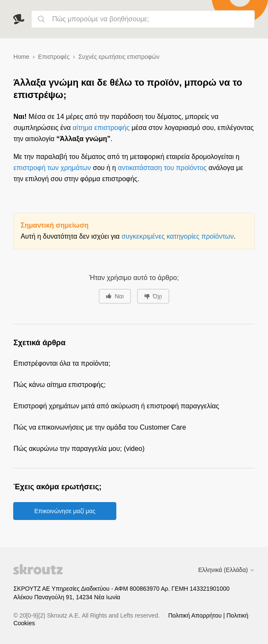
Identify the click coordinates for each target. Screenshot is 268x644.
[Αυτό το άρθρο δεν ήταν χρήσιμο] (153, 296)
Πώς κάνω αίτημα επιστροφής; (59, 385)
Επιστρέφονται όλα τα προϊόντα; (62, 363)
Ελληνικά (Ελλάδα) (226, 570)
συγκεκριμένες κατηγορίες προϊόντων (177, 236)
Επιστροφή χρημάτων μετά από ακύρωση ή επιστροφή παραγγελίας (116, 406)
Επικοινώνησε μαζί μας (65, 511)
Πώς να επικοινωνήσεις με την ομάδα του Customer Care (99, 427)
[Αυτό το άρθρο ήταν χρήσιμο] (115, 296)
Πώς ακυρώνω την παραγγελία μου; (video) (79, 449)
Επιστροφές (54, 57)
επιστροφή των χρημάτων (52, 168)
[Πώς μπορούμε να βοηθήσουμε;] (143, 19)
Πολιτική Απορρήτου (196, 615)
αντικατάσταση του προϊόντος (162, 168)
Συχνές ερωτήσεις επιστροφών (119, 57)
